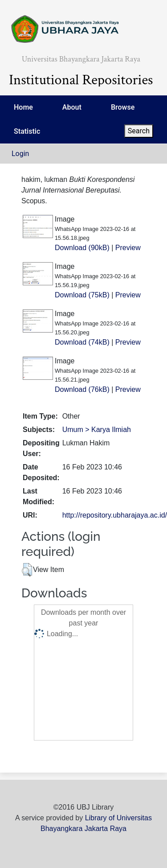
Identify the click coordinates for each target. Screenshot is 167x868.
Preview (128, 248)
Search (139, 131)
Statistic (27, 131)
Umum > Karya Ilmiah (97, 430)
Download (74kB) (82, 342)
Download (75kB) (82, 295)
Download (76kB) (82, 389)
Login (20, 154)
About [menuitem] (72, 107)
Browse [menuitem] (123, 107)
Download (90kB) (82, 248)
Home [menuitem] (23, 107)
